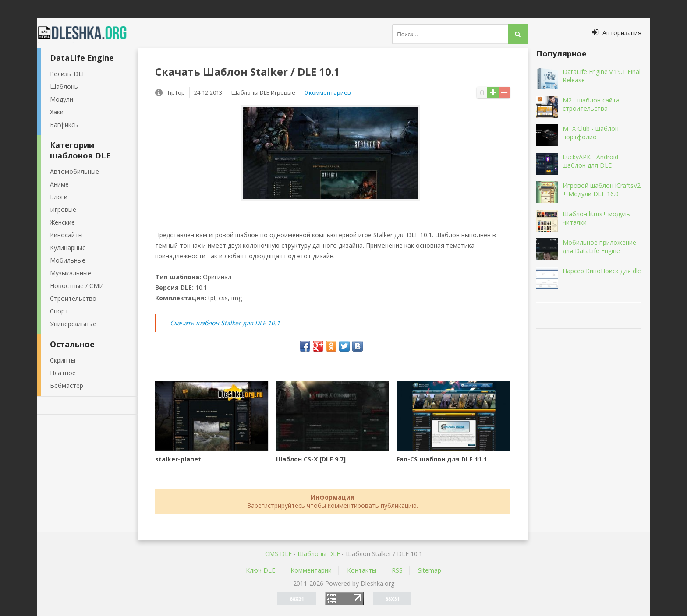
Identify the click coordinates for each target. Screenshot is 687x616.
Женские (62, 222)
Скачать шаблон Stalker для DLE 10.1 (225, 323)
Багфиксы (64, 125)
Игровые (63, 209)
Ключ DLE (260, 570)
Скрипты (63, 360)
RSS (397, 570)
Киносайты (66, 235)
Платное (63, 373)
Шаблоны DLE (319, 554)
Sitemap (430, 570)
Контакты (362, 570)
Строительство (73, 298)
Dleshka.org (87, 33)
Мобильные (68, 260)
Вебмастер (67, 385)
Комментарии (311, 570)
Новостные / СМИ (77, 286)
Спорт (59, 311)
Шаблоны (64, 86)
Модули (62, 99)
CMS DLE (278, 554)
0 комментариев (328, 92)
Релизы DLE (68, 74)
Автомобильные (74, 171)
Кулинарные (68, 248)
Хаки (57, 112)
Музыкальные (71, 273)
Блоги (59, 197)
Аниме (59, 184)
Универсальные (73, 324)
